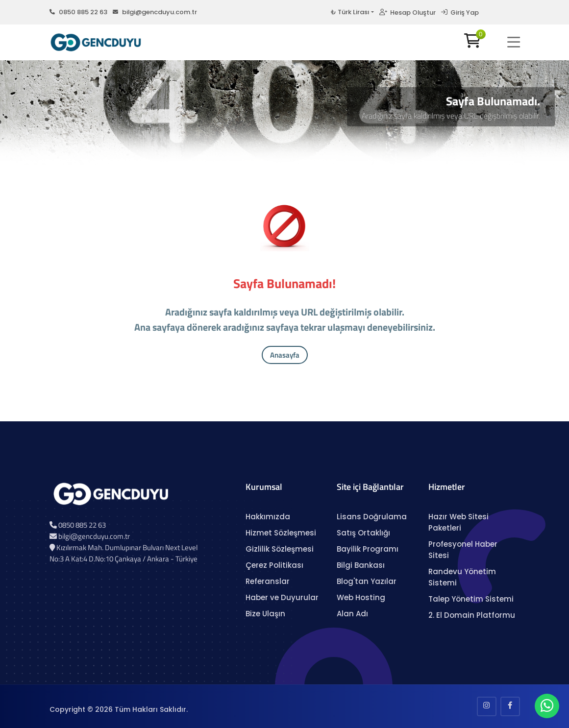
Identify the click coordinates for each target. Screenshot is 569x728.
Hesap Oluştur (408, 12)
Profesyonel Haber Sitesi (463, 550)
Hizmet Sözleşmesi (281, 533)
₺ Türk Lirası (350, 12)
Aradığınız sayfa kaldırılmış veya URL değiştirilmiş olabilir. (451, 116)
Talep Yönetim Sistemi (471, 599)
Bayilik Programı (368, 549)
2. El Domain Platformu (472, 615)
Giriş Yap (460, 12)
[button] (514, 42)
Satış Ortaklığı (363, 533)
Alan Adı (352, 614)
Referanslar (268, 581)
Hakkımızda (268, 517)
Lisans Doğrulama (372, 517)
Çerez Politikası (274, 565)
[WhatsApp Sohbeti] (547, 708)
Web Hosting (361, 597)
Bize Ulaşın (265, 614)
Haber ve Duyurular (282, 597)
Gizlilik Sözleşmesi (280, 549)
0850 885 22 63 (78, 12)
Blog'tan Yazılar (367, 581)
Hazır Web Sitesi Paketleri (458, 522)
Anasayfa (285, 355)
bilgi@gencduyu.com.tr (155, 12)
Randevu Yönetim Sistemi (462, 577)
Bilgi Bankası (361, 565)
